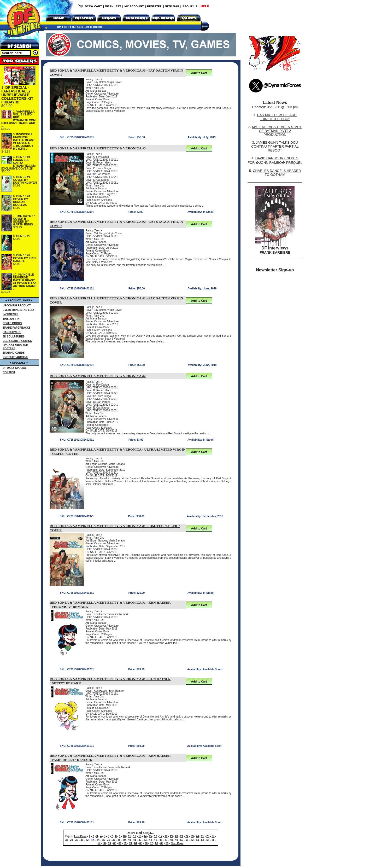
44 (150, 840)
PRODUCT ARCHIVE (16, 357)
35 (103, 840)
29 (71, 840)
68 (157, 843)
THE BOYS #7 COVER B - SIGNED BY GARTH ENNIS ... (25, 220)
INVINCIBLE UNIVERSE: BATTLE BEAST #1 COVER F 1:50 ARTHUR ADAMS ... (25, 282)
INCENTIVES (11, 314)
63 (130, 843)
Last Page (80, 836)
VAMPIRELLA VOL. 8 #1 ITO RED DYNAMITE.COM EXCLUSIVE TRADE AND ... (18, 119)
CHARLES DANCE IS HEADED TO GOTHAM (277, 173)
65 (141, 843)
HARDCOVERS (12, 332)
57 (99, 843)
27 (213, 836)
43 (145, 840)
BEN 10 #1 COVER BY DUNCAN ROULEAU (22, 200)
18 (166, 836)
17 (161, 836)
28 (66, 840)
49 (176, 840)
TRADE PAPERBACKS (17, 328)
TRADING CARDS (14, 353)
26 (208, 836)
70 (167, 843)
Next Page (177, 843)
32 (87, 840)
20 (176, 836)
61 (120, 843)
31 (82, 840)
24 (197, 836)
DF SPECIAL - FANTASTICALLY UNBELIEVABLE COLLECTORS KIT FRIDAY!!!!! (17, 95)
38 (119, 840)
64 (136, 843)
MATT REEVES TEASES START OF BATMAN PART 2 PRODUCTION (277, 131)
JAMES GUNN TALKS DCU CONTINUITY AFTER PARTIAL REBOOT (275, 146)
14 (145, 836)
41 (135, 840)
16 (155, 836)
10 (124, 836)
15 (150, 836)
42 (140, 840)
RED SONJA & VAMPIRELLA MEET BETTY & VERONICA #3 (98, 148)
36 (108, 840)
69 (162, 843)
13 (140, 836)
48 (171, 840)
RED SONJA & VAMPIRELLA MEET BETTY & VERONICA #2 (98, 376)
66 (146, 843)
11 (129, 836)
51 (187, 840)
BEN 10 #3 (23, 236)
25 (202, 836)
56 (213, 840)
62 (125, 843)
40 (129, 840)
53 (197, 840)
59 (110, 843)
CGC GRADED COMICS (17, 341)
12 (135, 836)
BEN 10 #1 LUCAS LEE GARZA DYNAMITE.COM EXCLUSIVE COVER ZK (18, 163)
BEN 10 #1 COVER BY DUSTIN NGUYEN (25, 180)
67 (151, 843)
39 (124, 840)
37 (114, 840)
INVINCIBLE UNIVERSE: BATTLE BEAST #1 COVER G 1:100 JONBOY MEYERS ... (24, 141)
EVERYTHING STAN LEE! (18, 310)
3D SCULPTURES (14, 337)
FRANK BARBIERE (275, 252)
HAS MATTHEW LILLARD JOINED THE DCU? (277, 117)
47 (166, 840)
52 (192, 840)
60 (115, 843)
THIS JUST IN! (12, 319)
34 (98, 840)
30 (77, 840)
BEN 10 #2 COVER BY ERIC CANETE (24, 258)
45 (155, 840)
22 (187, 836)
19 (171, 836)
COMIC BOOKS (12, 323)
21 (182, 836)
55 (208, 840)
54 (203, 840)
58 (104, 843)
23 (192, 836)
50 (182, 840)
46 (161, 840)
